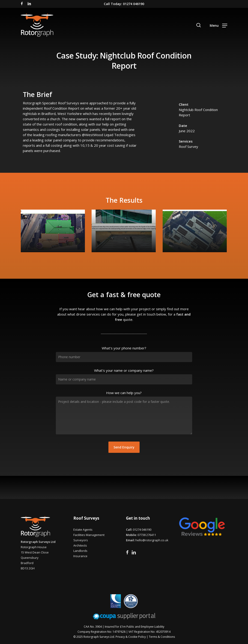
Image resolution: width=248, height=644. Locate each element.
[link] (110, 135)
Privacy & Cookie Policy (131, 637)
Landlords (80, 551)
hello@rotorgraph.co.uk (152, 540)
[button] (218, 25)
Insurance (80, 556)
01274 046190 (142, 530)
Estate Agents (83, 530)
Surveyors (81, 540)
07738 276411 (147, 535)
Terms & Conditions (162, 637)
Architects (80, 545)
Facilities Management (89, 535)
